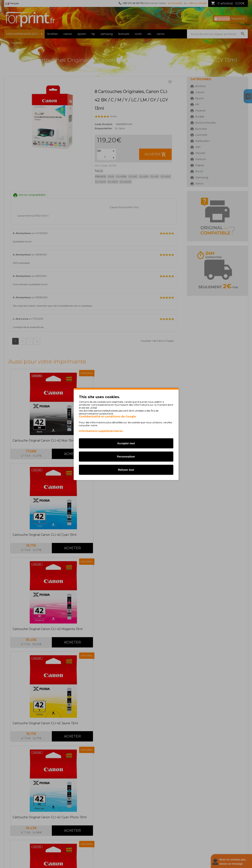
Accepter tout (126, 443)
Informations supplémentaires (101, 431)
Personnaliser (126, 457)
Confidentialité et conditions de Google (107, 417)
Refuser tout (126, 470)
